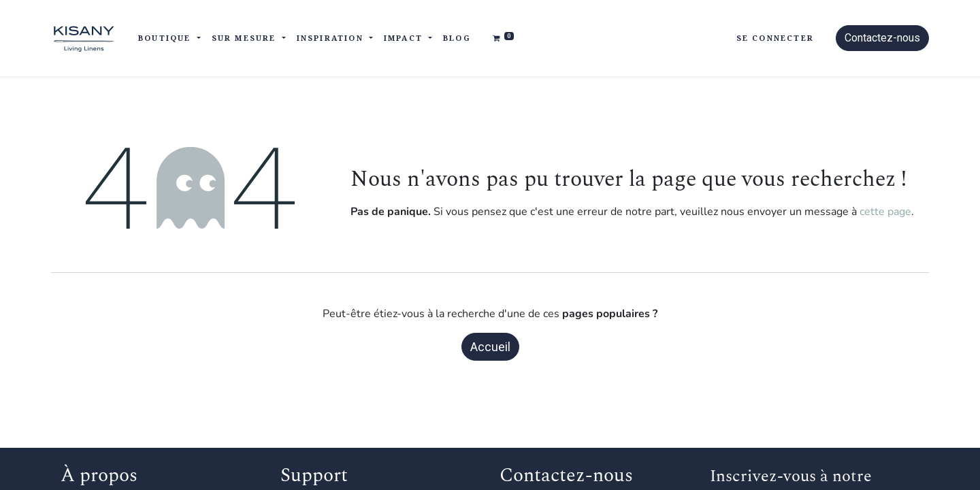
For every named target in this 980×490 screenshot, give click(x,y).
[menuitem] (457, 38)
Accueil (490, 347)
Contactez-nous (882, 38)
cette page (885, 212)
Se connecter (775, 38)
